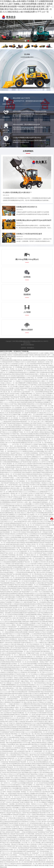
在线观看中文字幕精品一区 (26, 757)
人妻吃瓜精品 (47, 390)
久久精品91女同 (39, 567)
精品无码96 (44, 671)
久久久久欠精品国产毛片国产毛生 (9, 827)
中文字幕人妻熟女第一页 (11, 660)
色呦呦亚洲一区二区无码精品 (31, 416)
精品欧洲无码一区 (11, 390)
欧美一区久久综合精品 (32, 727)
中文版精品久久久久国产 (38, 462)
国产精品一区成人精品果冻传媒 (29, 816)
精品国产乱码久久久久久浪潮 (39, 737)
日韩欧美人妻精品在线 (40, 432)
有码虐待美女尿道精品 (18, 611)
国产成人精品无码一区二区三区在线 (29, 636)
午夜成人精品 (38, 757)
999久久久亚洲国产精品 (35, 444)
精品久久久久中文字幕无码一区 (11, 848)
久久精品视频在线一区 (13, 639)
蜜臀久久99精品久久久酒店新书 (39, 690)
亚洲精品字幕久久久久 (45, 550)
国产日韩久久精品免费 (24, 365)
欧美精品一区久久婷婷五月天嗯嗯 (35, 399)
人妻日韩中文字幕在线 (40, 569)
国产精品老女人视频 (38, 827)
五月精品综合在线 (26, 776)
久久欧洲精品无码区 (28, 671)
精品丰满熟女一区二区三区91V (36, 676)
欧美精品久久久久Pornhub (27, 376)
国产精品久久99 (25, 497)
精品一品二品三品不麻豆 (19, 369)
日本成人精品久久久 (40, 478)
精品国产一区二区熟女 (18, 627)
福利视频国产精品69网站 (19, 420)
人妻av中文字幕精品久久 (39, 702)
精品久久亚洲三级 (39, 841)
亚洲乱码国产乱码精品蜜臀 (13, 567)
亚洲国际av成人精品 (8, 834)
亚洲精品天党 (31, 425)
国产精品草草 (41, 813)
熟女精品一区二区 (32, 864)
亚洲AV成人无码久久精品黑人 (29, 522)
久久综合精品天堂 (28, 565)
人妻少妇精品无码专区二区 (25, 811)
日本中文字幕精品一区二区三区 (44, 518)
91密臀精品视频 (40, 618)
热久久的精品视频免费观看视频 (9, 462)
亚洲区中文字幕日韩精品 (16, 700)
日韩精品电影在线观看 (28, 588)
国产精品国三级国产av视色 (41, 718)
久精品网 (33, 829)
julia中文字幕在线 (18, 844)
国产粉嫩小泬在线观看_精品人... (24, 414)
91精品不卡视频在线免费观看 (16, 558)
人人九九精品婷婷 (34, 634)
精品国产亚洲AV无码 (22, 643)
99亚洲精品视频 (21, 727)
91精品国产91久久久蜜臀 (43, 400)
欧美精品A (34, 707)
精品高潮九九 (9, 421)
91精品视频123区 (31, 862)
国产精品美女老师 (7, 707)
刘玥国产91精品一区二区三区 (39, 653)
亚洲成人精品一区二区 (32, 369)
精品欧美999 (10, 467)
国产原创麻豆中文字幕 (12, 527)
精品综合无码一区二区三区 (18, 862)
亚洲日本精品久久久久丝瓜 (29, 730)
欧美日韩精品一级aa (8, 453)
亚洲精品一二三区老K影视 (16, 572)
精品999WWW (18, 421)
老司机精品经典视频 (47, 783)
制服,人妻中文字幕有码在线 (45, 843)
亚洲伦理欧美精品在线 (33, 704)
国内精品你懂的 (37, 658)
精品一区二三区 (46, 695)
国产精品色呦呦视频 (45, 739)
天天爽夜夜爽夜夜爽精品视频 (8, 360)
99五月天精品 (6, 858)
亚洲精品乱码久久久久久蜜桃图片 (19, 451)
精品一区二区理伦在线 (22, 418)
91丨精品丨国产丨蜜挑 (28, 858)
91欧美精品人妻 (40, 725)
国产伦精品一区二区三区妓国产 (17, 576)
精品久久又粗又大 (22, 785)
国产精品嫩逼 (24, 800)
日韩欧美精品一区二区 (16, 734)
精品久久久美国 (39, 674)
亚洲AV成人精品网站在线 (24, 360)
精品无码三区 (41, 834)
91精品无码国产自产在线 (28, 557)
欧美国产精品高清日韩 (39, 746)
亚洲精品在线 (32, 400)
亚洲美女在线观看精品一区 (33, 453)
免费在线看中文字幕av (24, 597)
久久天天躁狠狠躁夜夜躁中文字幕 (27, 865)
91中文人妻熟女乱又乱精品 (39, 637)
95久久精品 (50, 764)
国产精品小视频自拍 (19, 623)
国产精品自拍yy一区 (16, 858)
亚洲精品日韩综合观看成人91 (24, 423)
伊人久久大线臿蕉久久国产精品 (9, 564)
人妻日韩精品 (33, 786)
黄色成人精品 (10, 411)
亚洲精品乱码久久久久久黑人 (11, 718)
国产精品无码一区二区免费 (30, 562)
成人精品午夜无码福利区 (34, 695)
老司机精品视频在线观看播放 (41, 750)
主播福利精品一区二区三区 (29, 574)
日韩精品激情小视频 (27, 622)
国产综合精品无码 (26, 693)
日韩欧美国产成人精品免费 (13, 574)
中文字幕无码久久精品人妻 (41, 607)
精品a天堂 (49, 432)
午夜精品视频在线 (31, 532)
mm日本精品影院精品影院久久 (45, 397)
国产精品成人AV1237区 (24, 737)
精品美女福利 (6, 592)
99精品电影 (32, 578)
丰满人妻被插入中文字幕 (46, 416)
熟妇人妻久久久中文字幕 (43, 479)
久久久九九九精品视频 (25, 504)
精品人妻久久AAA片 (41, 611)
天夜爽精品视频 (14, 841)
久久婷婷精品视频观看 (30, 614)
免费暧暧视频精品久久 (12, 685)
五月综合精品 (22, 685)
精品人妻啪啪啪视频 (11, 606)
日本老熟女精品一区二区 (22, 516)
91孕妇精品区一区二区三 (21, 662)
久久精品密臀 (4, 397)
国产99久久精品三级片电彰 (14, 618)
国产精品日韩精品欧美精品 (27, 579)
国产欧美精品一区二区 (37, 460)
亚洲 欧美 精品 (10, 764)
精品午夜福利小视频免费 (12, 579)
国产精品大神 (4, 650)
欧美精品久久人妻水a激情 (27, 809)
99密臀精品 (22, 629)
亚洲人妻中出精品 (25, 639)
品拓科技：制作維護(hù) (27, 348)
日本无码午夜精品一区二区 (27, 478)
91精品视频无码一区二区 (30, 657)
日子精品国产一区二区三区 (28, 650)
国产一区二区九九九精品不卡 (21, 520)
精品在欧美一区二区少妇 (12, 746)
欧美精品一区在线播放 (17, 830)
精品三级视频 (30, 793)
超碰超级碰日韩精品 (16, 588)
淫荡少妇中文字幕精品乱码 (14, 530)
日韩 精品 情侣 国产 (11, 676)
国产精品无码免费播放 (31, 813)
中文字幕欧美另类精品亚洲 (38, 825)
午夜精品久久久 (35, 406)
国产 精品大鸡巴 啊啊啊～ (9, 706)
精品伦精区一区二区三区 (43, 751)
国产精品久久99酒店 (46, 553)
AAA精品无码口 (20, 818)
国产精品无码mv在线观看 (15, 511)
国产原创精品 (4, 374)
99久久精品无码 (47, 630)
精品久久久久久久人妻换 (40, 804)
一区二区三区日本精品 (25, 827)
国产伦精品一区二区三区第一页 (35, 741)
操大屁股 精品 (47, 855)
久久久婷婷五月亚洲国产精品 (40, 504)
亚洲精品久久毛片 (25, 814)
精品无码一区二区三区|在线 (46, 657)
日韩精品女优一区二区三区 (14, 758)
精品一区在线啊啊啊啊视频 (26, 625)
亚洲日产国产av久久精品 (40, 599)
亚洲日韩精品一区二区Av (37, 365)
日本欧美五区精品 (18, 690)
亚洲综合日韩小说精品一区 (25, 804)
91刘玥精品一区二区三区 (17, 664)
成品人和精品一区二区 (26, 446)
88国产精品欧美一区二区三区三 (21, 799)
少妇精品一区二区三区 (11, 578)
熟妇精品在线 (9, 479)
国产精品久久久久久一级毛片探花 (11, 522)
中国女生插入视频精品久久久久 (11, 514)
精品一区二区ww (39, 846)
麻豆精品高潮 (29, 658)
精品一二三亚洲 (45, 830)
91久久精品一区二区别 (32, 558)
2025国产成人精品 (40, 858)
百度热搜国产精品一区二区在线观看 (36, 602)
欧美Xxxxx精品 (47, 714)
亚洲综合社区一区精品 (32, 590)
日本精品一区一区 (30, 683)
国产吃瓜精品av (37, 467)
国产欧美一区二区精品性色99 (16, 716)
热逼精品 (50, 653)
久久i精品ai (24, 550)
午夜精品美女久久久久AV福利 (32, 830)
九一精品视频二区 (12, 804)
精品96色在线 (37, 823)
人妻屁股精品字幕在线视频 (11, 702)
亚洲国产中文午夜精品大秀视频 (21, 460)
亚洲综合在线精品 (41, 388)
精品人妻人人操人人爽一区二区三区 (41, 729)
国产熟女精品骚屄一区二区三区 (13, 395)
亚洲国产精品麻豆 (25, 374)
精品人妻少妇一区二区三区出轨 (11, 474)
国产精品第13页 (11, 823)
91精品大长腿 (32, 772)
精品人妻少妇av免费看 (31, 627)
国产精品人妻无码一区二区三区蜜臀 (13, 553)
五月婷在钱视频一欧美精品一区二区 (21, 792)
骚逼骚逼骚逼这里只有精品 (31, 441)
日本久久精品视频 (13, 788)
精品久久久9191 (48, 809)
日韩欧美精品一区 (7, 493)
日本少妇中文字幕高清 (38, 806)
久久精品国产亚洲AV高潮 (14, 776)
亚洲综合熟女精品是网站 (38, 360)
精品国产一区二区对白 (37, 851)
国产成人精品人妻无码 (25, 702)
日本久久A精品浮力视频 (18, 439)
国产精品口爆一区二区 (29, 751)
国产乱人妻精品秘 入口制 (30, 539)
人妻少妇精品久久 (31, 397)
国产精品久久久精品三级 (46, 427)
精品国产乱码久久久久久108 (46, 539)
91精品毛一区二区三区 (29, 699)
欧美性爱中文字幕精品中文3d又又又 (17, 362)
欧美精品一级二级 (16, 550)
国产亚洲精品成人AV (35, 516)
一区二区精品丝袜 (9, 793)
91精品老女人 (13, 534)
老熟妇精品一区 (12, 709)
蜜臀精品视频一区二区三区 (7, 418)
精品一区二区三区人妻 (38, 514)
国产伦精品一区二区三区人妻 (25, 432)
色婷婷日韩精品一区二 (32, 629)
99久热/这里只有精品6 (20, 864)
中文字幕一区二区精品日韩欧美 (18, 695)
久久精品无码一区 (5, 629)
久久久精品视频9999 (11, 737)
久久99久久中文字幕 (44, 522)
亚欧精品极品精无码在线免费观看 (21, 729)
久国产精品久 (43, 636)
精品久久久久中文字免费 (45, 779)
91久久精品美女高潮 (37, 681)
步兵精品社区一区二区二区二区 (23, 467)
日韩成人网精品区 (13, 765)
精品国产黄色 (18, 560)
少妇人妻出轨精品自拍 (17, 657)
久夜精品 (8, 683)
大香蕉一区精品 (6, 792)
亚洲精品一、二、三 (8, 444)
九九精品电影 (45, 592)
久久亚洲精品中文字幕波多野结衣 (26, 781)
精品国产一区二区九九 (29, 421)
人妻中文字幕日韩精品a (29, 367)
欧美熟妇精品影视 (15, 693)
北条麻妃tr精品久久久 (45, 727)
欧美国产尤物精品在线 (38, 429)
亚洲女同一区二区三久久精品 (10, 820)
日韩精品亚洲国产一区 (41, 646)
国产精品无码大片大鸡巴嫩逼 (10, 825)
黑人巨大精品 (38, 413)
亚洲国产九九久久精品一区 (33, 592)
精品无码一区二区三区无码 (42, 411)
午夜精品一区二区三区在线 (9, 386)
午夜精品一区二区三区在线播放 (40, 686)
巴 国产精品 (21, 592)
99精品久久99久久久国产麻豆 (32, 553)
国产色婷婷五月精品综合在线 (16, 732)
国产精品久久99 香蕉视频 (36, 513)
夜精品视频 (17, 537)
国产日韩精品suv (15, 497)
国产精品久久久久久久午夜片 (26, 564)
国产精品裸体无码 (35, 839)
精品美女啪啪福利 (5, 550)
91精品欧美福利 (38, 630)
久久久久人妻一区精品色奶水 (8, 448)
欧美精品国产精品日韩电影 (22, 472)
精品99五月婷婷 (4, 658)
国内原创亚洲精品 (28, 600)
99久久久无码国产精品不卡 (38, 493)
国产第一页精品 (6, 771)
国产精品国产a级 (5, 541)
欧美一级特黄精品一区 (43, 707)
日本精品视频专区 (22, 676)
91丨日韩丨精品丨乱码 (19, 688)
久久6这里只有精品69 (19, 388)
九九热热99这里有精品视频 (20, 400)
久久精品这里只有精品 (34, 648)
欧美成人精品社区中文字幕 (7, 546)
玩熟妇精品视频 (19, 443)
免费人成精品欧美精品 (26, 490)
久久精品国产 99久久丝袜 (10, 778)
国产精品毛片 (24, 648)
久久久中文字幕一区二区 (39, 443)
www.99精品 (7, 862)
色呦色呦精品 (45, 585)
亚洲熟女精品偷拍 (42, 730)
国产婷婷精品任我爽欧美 (35, 697)
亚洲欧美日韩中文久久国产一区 (23, 720)
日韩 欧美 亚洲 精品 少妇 (43, 425)
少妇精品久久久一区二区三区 (11, 816)
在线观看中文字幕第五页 (15, 725)
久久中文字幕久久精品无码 (9, 437)
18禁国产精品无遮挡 (14, 686)
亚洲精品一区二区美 (9, 507)
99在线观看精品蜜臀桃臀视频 (16, 378)
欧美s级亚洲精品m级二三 (42, 767)
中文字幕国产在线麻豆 (6, 679)
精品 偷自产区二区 (18, 483)
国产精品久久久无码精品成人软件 (21, 672)
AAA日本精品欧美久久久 (25, 822)
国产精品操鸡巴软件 (18, 711)
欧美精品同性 (35, 364)
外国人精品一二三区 (36, 641)
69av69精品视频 (37, 857)
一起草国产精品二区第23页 (45, 837)
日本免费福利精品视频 (40, 595)
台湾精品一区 (27, 681)
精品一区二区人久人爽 (14, 655)
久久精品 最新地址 (13, 753)
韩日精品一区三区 (21, 430)
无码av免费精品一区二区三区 (32, 585)
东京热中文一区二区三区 (12, 620)
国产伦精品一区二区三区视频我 (21, 707)
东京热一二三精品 (7, 704)
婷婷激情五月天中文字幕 (23, 743)
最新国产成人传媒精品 (29, 667)
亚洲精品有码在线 (46, 541)
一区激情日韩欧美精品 (37, 814)
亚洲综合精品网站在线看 (41, 376)
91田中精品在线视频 (10, 430)
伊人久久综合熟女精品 (25, 857)
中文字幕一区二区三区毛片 (17, 399)
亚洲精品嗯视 (16, 697)
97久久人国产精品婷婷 (28, 518)
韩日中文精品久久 (30, 611)
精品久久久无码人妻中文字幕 (11, 800)
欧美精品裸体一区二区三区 (26, 569)
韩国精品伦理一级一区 (31, 779)
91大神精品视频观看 (23, 606)
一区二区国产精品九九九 (17, 392)
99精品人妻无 (38, 476)
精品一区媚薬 (8, 476)
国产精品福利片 (38, 714)
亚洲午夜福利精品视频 (37, 390)
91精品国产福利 (8, 483)
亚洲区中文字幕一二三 (43, 495)
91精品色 (43, 383)
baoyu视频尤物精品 (31, 709)
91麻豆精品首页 (25, 537)
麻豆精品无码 (6, 588)
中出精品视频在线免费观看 (40, 720)
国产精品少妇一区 (28, 734)
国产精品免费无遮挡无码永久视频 (9, 595)
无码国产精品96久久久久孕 (40, 423)
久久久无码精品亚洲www (27, 381)
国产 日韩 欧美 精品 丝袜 (9, 643)
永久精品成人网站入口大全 (21, 479)
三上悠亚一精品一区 (28, 502)
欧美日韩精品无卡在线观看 (11, 471)
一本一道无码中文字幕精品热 (37, 486)
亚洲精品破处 (13, 586)
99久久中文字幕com (44, 537)
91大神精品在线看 (42, 709)
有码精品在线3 (20, 779)
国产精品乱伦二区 (19, 813)
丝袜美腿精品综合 (30, 832)
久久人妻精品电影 (9, 565)
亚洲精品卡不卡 (9, 406)
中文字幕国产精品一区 (16, 434)
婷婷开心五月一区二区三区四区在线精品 (30, 523)
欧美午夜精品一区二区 (14, 557)
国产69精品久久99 (7, 799)
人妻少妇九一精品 (33, 550)
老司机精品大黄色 (28, 483)
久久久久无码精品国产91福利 (38, 497)
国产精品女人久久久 (19, 453)
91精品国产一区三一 (30, 392)
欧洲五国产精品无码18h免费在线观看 (22, 436)
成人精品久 (11, 488)
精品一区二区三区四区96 (29, 713)
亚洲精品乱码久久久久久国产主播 (35, 506)
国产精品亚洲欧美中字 (34, 848)
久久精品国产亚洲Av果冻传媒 (33, 464)
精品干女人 (24, 544)
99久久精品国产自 (8, 813)
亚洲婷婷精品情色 (8, 667)
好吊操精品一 (4, 765)
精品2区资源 (28, 465)
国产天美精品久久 (40, 564)
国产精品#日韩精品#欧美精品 (28, 474)
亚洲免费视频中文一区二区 (45, 627)
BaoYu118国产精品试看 (34, 420)
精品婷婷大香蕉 (9, 500)
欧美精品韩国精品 (16, 429)
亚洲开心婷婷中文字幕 (11, 722)
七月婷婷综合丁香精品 (44, 816)
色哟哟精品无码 (37, 407)
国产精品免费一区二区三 (25, 762)
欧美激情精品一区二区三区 (13, 481)
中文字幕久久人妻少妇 (35, 606)
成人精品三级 (46, 722)
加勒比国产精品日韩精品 (17, 543)
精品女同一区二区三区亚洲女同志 (9, 376)
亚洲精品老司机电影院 (36, 499)
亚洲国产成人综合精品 (47, 648)
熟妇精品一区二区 (37, 527)
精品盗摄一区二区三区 (37, 672)
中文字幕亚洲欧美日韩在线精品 (9, 811)
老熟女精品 (27, 690)
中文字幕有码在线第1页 (35, 651)
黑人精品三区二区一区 (35, 555)
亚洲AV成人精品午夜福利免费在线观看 (21, 402)
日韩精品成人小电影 (43, 471)
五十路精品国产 (18, 723)
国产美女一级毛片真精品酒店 (20, 379)
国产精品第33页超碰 (44, 800)
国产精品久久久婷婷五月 (45, 785)
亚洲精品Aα (27, 806)
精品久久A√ (28, 534)
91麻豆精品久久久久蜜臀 (19, 704)
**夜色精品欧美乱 (13, 762)
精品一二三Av (32, 548)
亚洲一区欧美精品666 (31, 692)
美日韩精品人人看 (31, 679)
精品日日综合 (14, 629)
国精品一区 (37, 671)
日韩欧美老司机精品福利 (10, 822)
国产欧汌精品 (30, 413)
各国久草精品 (46, 437)
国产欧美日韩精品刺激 (30, 700)
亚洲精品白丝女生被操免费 (39, 534)
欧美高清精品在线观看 (30, 837)
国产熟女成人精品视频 (29, 618)
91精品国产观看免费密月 (27, 748)
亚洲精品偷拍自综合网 (47, 372)
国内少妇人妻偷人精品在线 (7, 839)
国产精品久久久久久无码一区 (44, 650)
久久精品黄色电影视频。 (15, 843)
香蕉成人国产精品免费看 (30, 511)
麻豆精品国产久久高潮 (45, 788)
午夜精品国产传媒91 (33, 632)
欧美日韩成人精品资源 (25, 527)
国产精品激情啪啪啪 (26, 686)
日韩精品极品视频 (46, 622)
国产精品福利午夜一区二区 (38, 509)
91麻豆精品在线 (4, 399)
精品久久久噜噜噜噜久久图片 (32, 372)
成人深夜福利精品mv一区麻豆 (19, 425)
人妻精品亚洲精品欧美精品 (38, 743)
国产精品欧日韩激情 (45, 634)
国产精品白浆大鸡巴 (18, 585)
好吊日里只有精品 (7, 420)
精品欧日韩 (34, 374)
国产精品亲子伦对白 (8, 393)
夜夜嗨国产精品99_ (33, 795)
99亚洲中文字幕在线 (29, 616)
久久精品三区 (39, 623)
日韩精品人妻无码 (43, 576)
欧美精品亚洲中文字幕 (13, 548)
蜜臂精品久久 (34, 613)
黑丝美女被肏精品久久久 (22, 839)
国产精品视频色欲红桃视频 (40, 402)
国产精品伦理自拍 (7, 646)
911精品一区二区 (20, 488)
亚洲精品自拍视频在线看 (26, 595)
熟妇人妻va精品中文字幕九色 (29, 678)
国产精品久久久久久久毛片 (8, 536)
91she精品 (5, 572)
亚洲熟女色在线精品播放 (45, 736)
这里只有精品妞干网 (6, 795)
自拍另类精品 (38, 409)
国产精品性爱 (41, 530)
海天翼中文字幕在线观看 (17, 541)
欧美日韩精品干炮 (44, 795)
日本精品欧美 (40, 683)
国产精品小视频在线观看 (19, 404)
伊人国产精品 (21, 709)
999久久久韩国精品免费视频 (32, 541)
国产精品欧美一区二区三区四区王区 (16, 767)
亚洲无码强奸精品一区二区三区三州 (29, 788)
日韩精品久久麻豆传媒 (16, 600)
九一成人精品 (16, 446)
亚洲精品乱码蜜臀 (5, 429)
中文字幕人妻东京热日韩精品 (22, 406)
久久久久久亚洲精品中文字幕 (25, 706)
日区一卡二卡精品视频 (14, 736)
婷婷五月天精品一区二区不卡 (23, 364)
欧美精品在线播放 (11, 727)
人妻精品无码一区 (31, 495)
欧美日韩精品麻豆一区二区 (19, 413)
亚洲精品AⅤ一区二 (10, 407)
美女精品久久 (40, 474)
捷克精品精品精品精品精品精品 (27, 604)
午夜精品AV (41, 678)
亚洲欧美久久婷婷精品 (24, 829)
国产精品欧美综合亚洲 (9, 779)
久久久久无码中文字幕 (45, 685)
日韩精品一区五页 (47, 444)
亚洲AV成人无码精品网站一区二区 (24, 714)
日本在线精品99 (15, 641)
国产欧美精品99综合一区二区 (8, 457)
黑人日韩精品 (22, 741)
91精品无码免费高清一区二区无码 (21, 371)
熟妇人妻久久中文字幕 (8, 443)
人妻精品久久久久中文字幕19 (8, 785)
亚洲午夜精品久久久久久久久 (10, 504)
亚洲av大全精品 (38, 774)
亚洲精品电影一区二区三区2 (33, 783)
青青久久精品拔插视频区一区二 (39, 639)
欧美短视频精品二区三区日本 (14, 671)
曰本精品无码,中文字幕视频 (39, 448)
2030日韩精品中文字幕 (41, 560)
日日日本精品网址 (19, 692)
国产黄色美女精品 (46, 453)
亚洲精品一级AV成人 (32, 576)
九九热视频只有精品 (27, 630)
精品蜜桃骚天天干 (12, 674)
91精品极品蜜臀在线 (27, 744)
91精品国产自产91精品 (27, 409)
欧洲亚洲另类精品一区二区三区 (45, 548)
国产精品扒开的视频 (43, 386)
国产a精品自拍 (15, 665)
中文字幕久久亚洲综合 (30, 844)
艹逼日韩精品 (24, 697)
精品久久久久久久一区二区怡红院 (28, 660)
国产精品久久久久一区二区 (7, 495)
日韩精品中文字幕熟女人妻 (24, 755)
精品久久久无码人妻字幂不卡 (40, 822)
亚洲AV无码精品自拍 (14, 650)
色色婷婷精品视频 (17, 613)
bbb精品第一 (47, 693)
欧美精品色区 (37, 469)
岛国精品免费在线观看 (21, 632)
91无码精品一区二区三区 (27, 620)
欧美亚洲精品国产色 (29, 572)
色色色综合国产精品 (23, 578)
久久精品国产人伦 (48, 488)
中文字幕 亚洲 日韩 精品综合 (46, 562)
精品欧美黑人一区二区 (28, 560)
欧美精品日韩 (13, 455)
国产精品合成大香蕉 (20, 793)
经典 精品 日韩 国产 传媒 (16, 681)
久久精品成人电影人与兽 (33, 778)
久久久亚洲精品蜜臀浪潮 (7, 506)
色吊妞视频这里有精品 (42, 392)
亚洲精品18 (38, 551)
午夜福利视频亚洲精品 (31, 543)
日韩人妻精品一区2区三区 (30, 571)
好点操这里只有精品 (43, 543)
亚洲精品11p (37, 811)
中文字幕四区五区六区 (38, 792)
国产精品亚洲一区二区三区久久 (34, 855)
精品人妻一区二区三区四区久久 (21, 493)
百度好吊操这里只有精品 (18, 771)
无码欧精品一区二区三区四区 (24, 407)
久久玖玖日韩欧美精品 (40, 404)
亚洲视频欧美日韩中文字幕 (19, 795)
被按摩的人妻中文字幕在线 (12, 648)
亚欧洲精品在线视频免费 (40, 434)
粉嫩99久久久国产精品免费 (25, 760)
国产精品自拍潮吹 (19, 834)
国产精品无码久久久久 (27, 567)
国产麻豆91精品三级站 (20, 846)
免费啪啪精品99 (14, 523)
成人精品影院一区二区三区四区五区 (14, 464)
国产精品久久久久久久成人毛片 (13, 571)
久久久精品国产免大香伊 (18, 683)
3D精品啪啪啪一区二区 (8, 532)
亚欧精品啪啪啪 (30, 646)
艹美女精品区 (24, 548)
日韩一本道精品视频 (35, 790)
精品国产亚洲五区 (17, 502)
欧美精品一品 (49, 593)
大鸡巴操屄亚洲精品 (42, 664)
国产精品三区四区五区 (38, 385)
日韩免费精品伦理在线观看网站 (12, 409)
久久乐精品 (14, 604)
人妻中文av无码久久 (41, 572)
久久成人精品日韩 (25, 509)
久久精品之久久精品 (8, 864)
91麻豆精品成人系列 (20, 506)
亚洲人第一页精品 (41, 532)
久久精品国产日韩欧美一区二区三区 (27, 386)
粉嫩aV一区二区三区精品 (46, 378)
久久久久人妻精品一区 (12, 625)
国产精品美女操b (35, 799)
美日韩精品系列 (6, 604)
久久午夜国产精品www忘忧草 (27, 807)
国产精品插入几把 (33, 455)
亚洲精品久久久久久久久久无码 (41, 465)
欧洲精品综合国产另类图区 (9, 829)
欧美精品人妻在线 (41, 699)
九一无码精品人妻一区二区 (45, 374)
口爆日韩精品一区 (44, 655)
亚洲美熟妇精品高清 (24, 825)
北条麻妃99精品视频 (43, 660)
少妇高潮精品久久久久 (6, 520)
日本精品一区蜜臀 (19, 393)
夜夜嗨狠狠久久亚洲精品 (17, 837)
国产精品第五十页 (16, 485)
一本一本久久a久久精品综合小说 (20, 797)
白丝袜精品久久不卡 (6, 436)
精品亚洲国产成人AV (26, 514)
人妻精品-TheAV (17, 476)
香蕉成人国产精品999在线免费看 (18, 458)
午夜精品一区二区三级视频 (33, 439)
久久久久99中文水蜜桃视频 (42, 625)
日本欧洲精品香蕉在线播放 (46, 755)
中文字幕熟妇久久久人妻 (19, 602)
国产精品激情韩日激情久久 (37, 520)
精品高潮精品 (43, 764)
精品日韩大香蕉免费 (24, 765)
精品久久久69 (47, 483)
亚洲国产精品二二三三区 (23, 390)
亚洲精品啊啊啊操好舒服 (17, 806)
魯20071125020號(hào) (27, 345)
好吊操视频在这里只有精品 (23, 851)
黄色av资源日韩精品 (14, 374)
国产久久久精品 (8, 400)
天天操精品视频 (24, 634)
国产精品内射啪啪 (33, 800)
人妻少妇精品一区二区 (22, 555)
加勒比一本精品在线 (24, 786)
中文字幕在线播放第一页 (40, 711)
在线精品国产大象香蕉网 (29, 530)
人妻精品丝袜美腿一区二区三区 (34, 488)
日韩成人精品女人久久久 (16, 539)
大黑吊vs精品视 (29, 583)
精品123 (51, 504)
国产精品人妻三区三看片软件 (20, 609)
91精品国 (45, 464)
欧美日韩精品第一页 (33, 362)
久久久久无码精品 (20, 495)
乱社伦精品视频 (39, 620)
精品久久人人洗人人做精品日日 (37, 643)
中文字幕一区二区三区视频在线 (14, 441)
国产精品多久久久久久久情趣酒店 (18, 529)
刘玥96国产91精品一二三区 (11, 478)
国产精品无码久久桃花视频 (11, 807)
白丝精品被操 (12, 743)
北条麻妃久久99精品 (45, 850)
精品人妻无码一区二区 (27, 853)
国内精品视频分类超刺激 (43, 679)
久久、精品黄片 (28, 750)
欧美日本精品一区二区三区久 (26, 674)
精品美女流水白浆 (22, 437)
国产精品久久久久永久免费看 (8, 432)
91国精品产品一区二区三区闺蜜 (25, 536)
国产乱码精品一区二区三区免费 (31, 860)
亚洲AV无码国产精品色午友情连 (28, 471)
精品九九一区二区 (47, 757)
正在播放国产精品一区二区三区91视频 (34, 802)
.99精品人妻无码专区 (43, 864)
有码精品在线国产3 (8, 607)
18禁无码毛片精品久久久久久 (20, 492)
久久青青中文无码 (41, 844)
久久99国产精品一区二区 (32, 378)
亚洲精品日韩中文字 (42, 604)
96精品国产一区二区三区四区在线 (9, 490)
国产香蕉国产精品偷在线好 (7, 423)
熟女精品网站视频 (41, 665)
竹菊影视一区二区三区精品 (15, 616)
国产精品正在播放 (7, 585)
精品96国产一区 (47, 500)
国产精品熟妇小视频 (14, 509)
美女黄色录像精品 (19, 465)
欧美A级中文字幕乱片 (44, 758)
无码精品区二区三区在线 (35, 418)
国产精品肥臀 (21, 397)
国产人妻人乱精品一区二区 (12, 385)
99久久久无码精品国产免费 (32, 716)
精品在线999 (34, 537)
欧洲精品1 (21, 820)
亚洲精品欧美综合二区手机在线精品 (24, 411)
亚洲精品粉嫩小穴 (12, 597)
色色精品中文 (37, 622)
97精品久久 (49, 493)
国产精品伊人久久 (13, 636)
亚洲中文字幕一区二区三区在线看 (24, 607)
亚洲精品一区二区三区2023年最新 (16, 739)
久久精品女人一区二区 (11, 383)
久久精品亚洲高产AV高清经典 (42, 414)
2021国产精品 (29, 774)
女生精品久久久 (24, 427)
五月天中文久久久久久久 (40, 490)
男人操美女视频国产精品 (37, 472)
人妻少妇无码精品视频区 (39, 762)
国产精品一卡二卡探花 (13, 381)
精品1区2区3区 (28, 711)
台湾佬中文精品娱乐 (24, 790)
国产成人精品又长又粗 (39, 760)
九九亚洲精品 (22, 778)
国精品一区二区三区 (27, 481)
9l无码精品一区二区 (20, 590)
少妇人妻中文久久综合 (8, 364)
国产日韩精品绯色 (46, 848)
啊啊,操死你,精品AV (20, 764)
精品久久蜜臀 (6, 806)
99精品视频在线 (47, 697)
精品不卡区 (32, 479)
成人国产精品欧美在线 (24, 462)
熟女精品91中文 (18, 667)
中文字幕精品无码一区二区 (30, 758)
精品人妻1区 (18, 630)
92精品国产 (21, 534)
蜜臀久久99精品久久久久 (36, 586)
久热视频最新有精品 (42, 578)
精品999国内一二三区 (17, 699)
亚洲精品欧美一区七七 (35, 797)
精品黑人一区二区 (32, 430)
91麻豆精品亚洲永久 (15, 544)
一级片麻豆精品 (48, 450)
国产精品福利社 (26, 593)
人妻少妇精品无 (6, 518)
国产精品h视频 (23, 772)
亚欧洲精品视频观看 (38, 769)
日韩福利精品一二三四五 (16, 750)
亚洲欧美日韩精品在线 (32, 764)
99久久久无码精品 (8, 560)
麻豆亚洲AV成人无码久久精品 (10, 486)
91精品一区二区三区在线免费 (36, 669)
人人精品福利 (12, 755)
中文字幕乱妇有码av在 (45, 629)
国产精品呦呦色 (40, 832)
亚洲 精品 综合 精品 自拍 (43, 574)
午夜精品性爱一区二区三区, (27, 551)
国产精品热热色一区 (30, 820)
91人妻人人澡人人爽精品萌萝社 (44, 421)
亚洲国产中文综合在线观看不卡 (9, 757)
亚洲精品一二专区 (49, 460)
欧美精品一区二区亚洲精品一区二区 (43, 446)
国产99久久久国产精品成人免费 (26, 457)
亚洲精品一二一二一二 (26, 746)
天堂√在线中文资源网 (44, 753)
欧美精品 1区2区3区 (28, 476)
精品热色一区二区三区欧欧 (17, 658)
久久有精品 (31, 458)
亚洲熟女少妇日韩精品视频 (36, 451)
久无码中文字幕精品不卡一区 (28, 665)
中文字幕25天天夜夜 (37, 693)
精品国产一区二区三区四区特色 (43, 853)
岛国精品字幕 (20, 525)
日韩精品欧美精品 (12, 865)
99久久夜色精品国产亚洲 (35, 529)
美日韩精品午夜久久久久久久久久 (28, 753)
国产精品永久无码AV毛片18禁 (43, 581)
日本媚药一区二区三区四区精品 (17, 850)
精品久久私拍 (6, 837)
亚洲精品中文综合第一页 (35, 437)
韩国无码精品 (38, 706)
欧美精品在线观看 (9, 593)
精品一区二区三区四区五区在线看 (25, 581)
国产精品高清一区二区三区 (12, 809)
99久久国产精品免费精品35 (44, 772)
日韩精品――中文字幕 (18, 855)
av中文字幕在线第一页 (6, 844)
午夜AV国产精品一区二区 (24, 448)
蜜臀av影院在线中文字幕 (19, 637)
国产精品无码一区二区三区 (36, 609)
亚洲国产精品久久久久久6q (12, 634)
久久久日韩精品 (30, 767)
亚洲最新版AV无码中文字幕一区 (40, 371)
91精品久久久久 (15, 599)
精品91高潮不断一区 (6, 379)
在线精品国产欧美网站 (19, 679)
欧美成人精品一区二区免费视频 (13, 367)
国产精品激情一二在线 (18, 832)
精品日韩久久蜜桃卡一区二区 (42, 381)
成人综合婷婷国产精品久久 (25, 469)
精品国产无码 (50, 825)
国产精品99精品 (13, 397)
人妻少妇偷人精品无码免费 (41, 734)
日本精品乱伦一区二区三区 (39, 644)
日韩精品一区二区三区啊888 (30, 395)
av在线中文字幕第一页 (11, 469)
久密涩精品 (19, 751)
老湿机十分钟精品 (30, 623)
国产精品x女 (35, 755)
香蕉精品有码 (9, 662)
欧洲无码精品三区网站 (42, 557)
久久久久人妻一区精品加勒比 (35, 450)
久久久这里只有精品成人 (46, 395)
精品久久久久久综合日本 (38, 593)
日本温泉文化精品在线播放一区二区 (18, 651)
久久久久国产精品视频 (18, 774)
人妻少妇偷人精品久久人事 (21, 513)
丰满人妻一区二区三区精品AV (33, 525)
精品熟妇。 (50, 534)
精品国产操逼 (26, 613)
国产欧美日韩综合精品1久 (12, 772)
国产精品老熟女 (49, 678)
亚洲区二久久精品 (34, 427)
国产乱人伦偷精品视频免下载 (43, 458)
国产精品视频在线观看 (13, 427)
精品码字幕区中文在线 (12, 569)
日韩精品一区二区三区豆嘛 (41, 600)
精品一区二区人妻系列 (26, 599)
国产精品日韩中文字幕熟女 (45, 430)
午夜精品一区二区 (22, 455)
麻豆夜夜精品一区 (35, 383)
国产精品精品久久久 (26, 385)
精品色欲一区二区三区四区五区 (30, 655)
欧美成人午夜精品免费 (11, 365)
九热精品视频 (45, 420)
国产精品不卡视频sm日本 (37, 765)
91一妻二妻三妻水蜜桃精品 (43, 579)
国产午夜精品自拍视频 (32, 850)
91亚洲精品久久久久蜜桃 (36, 492)
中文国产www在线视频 (19, 783)
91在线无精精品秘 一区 (34, 662)
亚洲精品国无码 (40, 807)
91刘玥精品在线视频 (17, 614)
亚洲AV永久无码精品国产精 (41, 744)
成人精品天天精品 (37, 722)
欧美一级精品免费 (24, 486)
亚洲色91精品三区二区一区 (19, 669)
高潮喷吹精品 (4, 655)
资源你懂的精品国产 (45, 688)
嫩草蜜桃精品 (9, 513)
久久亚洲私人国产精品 (31, 818)
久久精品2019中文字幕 (8, 414)
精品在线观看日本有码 (20, 500)
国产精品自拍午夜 (26, 429)
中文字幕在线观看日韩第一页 (29, 736)
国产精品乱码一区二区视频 (22, 653)
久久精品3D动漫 (48, 544)
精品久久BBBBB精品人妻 (39, 776)
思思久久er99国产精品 (34, 507)
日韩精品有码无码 (13, 769)
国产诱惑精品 (37, 436)
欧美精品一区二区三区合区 (45, 732)
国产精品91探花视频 (31, 664)
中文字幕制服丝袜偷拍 (33, 739)
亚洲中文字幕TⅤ (36, 485)
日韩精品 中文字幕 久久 (27, 718)
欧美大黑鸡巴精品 (45, 839)
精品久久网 (50, 434)
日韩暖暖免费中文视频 (24, 383)
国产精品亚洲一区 (21, 836)
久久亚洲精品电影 (9, 653)
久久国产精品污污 (26, 485)
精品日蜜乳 (18, 593)
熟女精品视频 (19, 565)
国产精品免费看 (43, 613)
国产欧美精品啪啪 (9, 516)
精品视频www (17, 730)
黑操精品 (4, 616)
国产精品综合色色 (31, 388)
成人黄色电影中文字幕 (42, 829)
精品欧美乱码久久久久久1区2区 (37, 379)
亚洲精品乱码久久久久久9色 (31, 723)
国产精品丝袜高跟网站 (19, 646)
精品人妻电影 (30, 846)
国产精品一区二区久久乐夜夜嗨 (43, 536)
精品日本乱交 (28, 443)
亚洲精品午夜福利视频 (42, 781)
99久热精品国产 (15, 814)
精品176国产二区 (46, 662)
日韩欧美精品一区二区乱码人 (33, 393)
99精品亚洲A (23, 848)
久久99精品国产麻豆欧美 (24, 722)
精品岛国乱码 (39, 809)
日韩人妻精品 (14, 592)
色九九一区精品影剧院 (21, 507)
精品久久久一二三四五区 (42, 457)
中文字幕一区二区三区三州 (30, 843)
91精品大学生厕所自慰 (29, 725)
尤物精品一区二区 (32, 785)
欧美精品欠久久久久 (9, 472)
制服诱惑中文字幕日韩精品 (34, 500)
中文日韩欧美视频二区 (30, 834)
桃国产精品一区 (43, 558)
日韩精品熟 (7, 693)
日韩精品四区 (30, 404)
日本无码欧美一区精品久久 (13, 678)
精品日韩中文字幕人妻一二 (46, 455)
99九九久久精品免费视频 (19, 450)
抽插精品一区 (12, 751)
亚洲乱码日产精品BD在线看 (13, 713)
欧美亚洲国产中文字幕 (32, 688)
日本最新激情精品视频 (15, 622)
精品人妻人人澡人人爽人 (43, 367)
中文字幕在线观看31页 (42, 713)
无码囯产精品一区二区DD (15, 416)
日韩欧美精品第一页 (21, 546)
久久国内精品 (16, 748)
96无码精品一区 (38, 483)
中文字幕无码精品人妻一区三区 (43, 588)
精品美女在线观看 (27, 434)
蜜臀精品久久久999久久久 (33, 771)
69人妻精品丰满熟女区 (33, 836)
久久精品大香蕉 (11, 836)
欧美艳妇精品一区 (25, 641)
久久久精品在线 (39, 583)
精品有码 (29, 637)
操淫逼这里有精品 (18, 372)
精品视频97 (38, 502)
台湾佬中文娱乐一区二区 (34, 546)
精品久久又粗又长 (11, 644)
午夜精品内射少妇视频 (25, 769)
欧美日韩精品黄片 (16, 518)
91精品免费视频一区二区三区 (21, 499)
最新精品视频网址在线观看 (14, 562)
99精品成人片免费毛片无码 (17, 583)
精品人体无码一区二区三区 (35, 544)
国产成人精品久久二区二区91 (24, 823)
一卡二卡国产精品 (40, 616)
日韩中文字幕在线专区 (45, 369)
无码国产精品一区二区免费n (14, 860)
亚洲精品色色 (37, 481)
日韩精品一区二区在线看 (44, 511)
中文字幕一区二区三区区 (20, 444)
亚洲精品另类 (38, 748)
